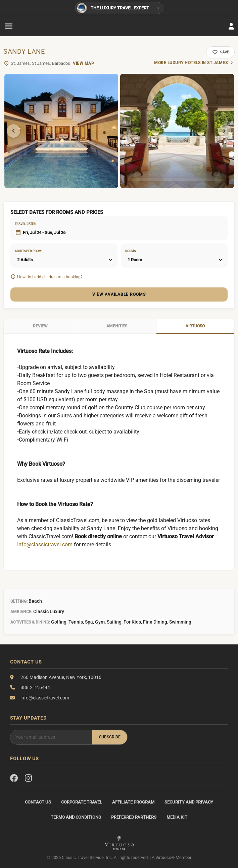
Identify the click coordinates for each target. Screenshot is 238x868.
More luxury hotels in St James (191, 63)
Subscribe (110, 737)
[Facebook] (14, 778)
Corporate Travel (82, 802)
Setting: (19, 601)
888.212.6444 (35, 687)
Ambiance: (21, 612)
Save (220, 52)
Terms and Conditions (76, 817)
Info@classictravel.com (45, 544)
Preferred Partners (134, 817)
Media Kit (177, 817)
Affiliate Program (133, 802)
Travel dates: (23, 224)
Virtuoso (195, 326)
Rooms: (131, 251)
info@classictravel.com (45, 698)
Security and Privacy (189, 802)
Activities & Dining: (30, 622)
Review (40, 326)
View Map (83, 63)
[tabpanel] (61, 131)
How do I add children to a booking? (50, 277)
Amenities (117, 326)
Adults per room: (23, 251)
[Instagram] (28, 778)
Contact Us (38, 802)
